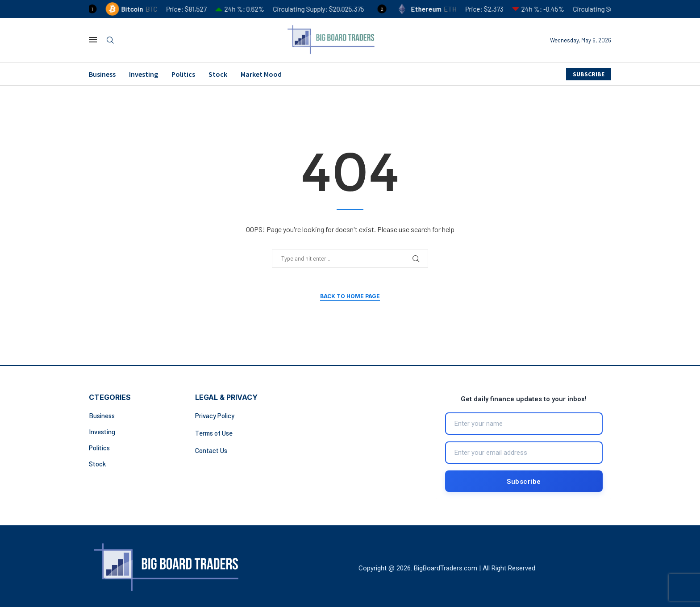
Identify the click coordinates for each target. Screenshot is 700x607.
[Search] (110, 40)
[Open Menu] (93, 40)
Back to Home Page (350, 296)
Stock (218, 74)
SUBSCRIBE (589, 74)
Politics (183, 74)
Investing (144, 74)
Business (102, 74)
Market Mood (261, 74)
